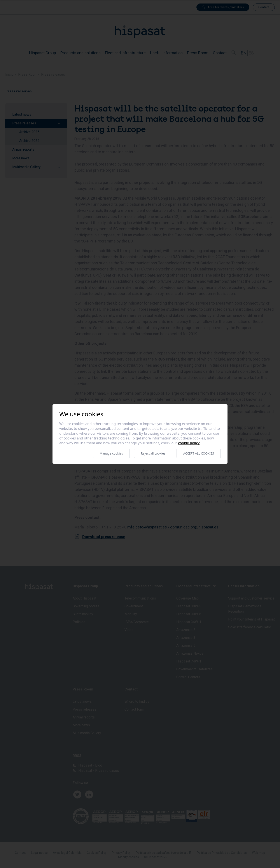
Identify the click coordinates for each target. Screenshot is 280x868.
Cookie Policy (189, 443)
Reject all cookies (153, 453)
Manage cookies (111, 453)
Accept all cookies (199, 453)
